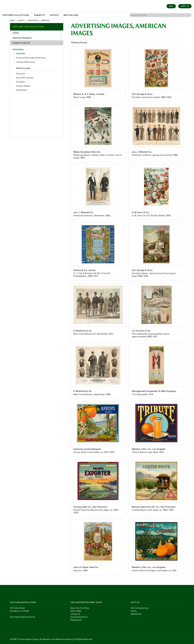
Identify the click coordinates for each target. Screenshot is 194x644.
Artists (37, 33)
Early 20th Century (25, 78)
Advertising (18, 49)
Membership (136, 614)
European (21, 82)
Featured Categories (37, 38)
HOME (12, 20)
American (21, 54)
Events (134, 611)
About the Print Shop (80, 608)
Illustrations (22, 90)
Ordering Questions (79, 617)
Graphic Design (23, 86)
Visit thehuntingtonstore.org (22, 617)
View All (26, 43)
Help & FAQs (76, 611)
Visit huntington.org (139, 608)
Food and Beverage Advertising (31, 58)
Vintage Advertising (26, 62)
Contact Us (75, 614)
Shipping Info (76, 620)
